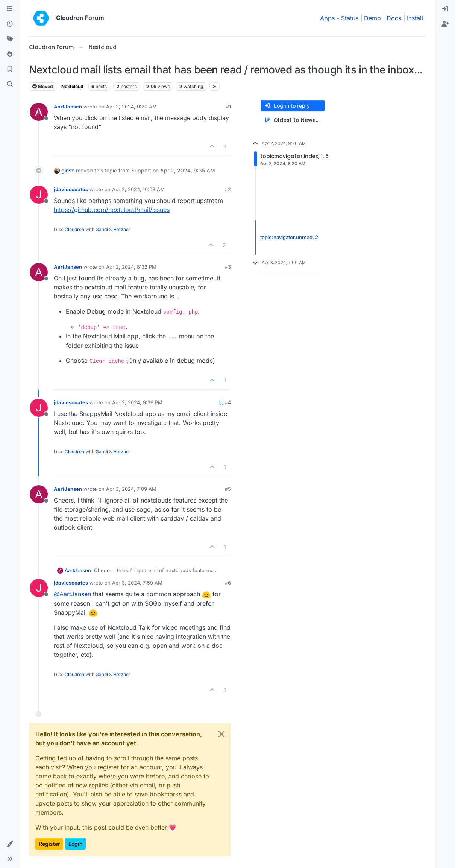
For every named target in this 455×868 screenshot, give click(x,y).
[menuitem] (445, 9)
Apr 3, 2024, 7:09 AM (131, 489)
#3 (228, 267)
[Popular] (10, 54)
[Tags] (10, 39)
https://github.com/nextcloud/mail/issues (112, 210)
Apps (327, 18)
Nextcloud (72, 86)
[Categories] (10, 9)
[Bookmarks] (10, 69)
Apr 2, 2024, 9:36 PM (137, 402)
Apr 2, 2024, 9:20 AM (131, 107)
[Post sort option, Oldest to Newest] (293, 120)
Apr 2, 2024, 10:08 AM (138, 189)
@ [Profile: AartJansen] (72, 594)
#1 (228, 107)
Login (75, 844)
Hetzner (122, 229)
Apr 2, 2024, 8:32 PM (131, 267)
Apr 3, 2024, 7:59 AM (137, 583)
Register (49, 844)
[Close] (221, 734)
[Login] (445, 9)
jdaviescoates (71, 189)
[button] (10, 844)
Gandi (102, 229)
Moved (43, 86)
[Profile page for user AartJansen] (39, 112)
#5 (228, 489)
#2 (228, 189)
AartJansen (68, 107)
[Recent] (10, 24)
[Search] (10, 84)
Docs (394, 18)
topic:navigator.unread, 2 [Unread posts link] (289, 237)
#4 (228, 402)
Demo (372, 18)
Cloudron (74, 229)
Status (350, 18)
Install (415, 18)
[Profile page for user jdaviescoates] (39, 195)
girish (68, 170)
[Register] (445, 24)
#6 (228, 583)
